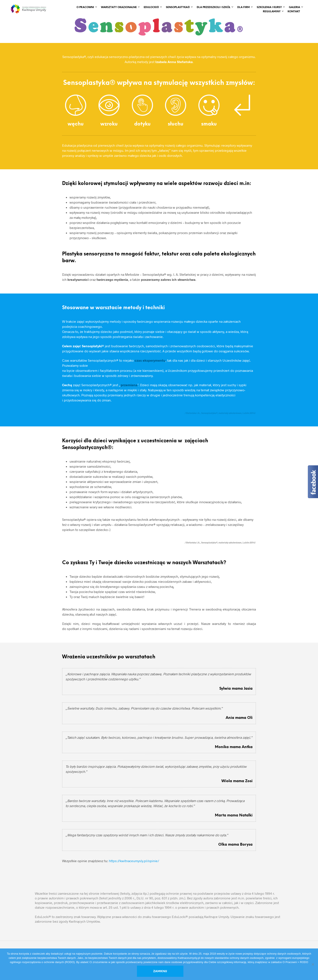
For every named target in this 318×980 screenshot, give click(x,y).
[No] (313, 964)
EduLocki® (151, 7)
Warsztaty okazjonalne (119, 7)
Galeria (294, 7)
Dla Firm (244, 7)
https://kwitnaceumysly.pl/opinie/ (134, 861)
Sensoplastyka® (178, 7)
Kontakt (294, 12)
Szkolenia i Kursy (269, 7)
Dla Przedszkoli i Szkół (214, 7)
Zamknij (160, 971)
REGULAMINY (272, 12)
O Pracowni (85, 7)
